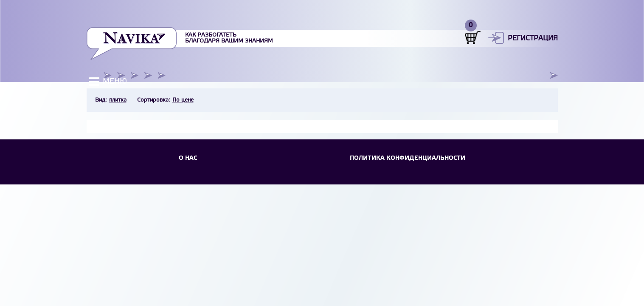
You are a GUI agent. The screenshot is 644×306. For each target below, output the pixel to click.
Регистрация (533, 38)
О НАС (188, 158)
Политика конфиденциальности (408, 158)
